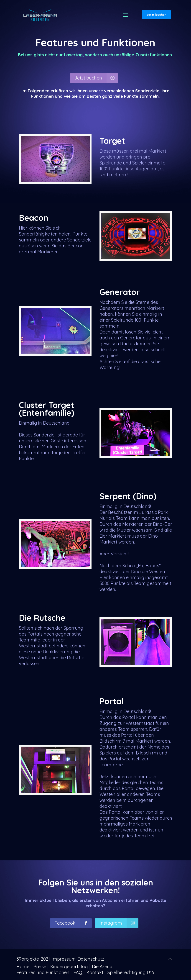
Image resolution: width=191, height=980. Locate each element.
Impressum (64, 959)
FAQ (78, 972)
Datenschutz (91, 959)
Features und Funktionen (43, 972)
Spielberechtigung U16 (131, 972)
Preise (40, 966)
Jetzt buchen (156, 15)
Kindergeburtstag (69, 966)
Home (23, 966)
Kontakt (95, 972)
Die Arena (102, 966)
